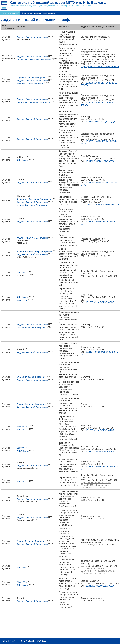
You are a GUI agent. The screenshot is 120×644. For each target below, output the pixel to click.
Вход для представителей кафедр (38, 13)
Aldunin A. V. (23, 160)
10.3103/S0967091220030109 (100, 451)
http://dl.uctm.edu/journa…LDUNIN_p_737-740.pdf (93, 570)
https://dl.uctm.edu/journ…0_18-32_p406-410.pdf (96, 484)
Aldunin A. (21, 567)
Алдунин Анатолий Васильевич (32, 37)
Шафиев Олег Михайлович (30, 84)
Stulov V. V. (22, 300)
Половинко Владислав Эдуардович (34, 60)
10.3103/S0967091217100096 (100, 586)
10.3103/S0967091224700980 (100, 161)
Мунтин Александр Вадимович (32, 205)
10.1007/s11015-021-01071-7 (100, 302)
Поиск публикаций (10, 13)
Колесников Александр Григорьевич (34, 199)
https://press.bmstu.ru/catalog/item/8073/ (100, 204)
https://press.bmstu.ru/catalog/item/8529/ (100, 67)
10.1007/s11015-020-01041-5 (100, 430)
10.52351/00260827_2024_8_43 (101, 121)
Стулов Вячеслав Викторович (31, 78)
